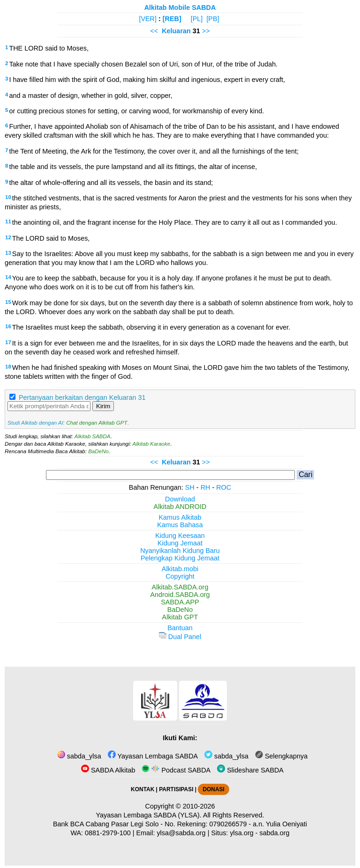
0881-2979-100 (108, 833)
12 (8, 237)
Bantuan (180, 628)
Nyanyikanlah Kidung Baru (180, 551)
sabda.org (275, 833)
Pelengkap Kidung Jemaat (180, 558)
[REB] (172, 19)
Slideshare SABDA (250, 770)
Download (180, 499)
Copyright (180, 576)
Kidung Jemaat (180, 543)
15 (8, 302)
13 (8, 253)
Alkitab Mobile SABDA (180, 7)
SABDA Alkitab (108, 770)
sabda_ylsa (79, 756)
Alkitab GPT (180, 617)
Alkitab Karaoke (152, 444)
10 (8, 197)
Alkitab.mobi (180, 569)
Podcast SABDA (176, 770)
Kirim (103, 406)
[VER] (148, 19)
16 (8, 326)
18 (8, 367)
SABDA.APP (180, 602)
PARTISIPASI (176, 789)
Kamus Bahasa (180, 525)
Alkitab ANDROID (180, 507)
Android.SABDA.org (180, 595)
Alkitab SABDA (93, 436)
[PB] (213, 19)
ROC (224, 487)
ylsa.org (241, 833)
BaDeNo (98, 451)
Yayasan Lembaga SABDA (153, 756)
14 (8, 277)
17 (8, 342)
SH (190, 487)
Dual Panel (180, 637)
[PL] (197, 19)
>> (206, 31)
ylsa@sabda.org (181, 833)
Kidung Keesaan (180, 536)
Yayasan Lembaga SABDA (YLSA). (149, 815)
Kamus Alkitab (180, 517)
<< (154, 31)
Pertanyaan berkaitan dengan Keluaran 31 (82, 397)
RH (206, 487)
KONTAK (142, 789)
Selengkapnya (281, 756)
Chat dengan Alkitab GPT (97, 423)
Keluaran (176, 31)
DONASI (213, 789)
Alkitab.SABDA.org (180, 587)
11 (8, 221)
